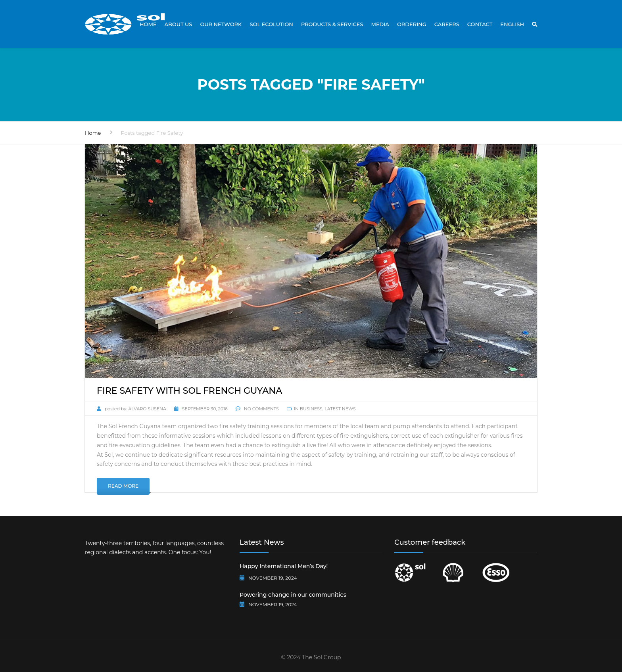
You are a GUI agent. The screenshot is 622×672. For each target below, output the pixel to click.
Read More (123, 486)
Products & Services (332, 24)
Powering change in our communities (293, 595)
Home (148, 24)
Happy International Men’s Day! (284, 566)
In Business (308, 409)
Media (380, 24)
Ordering (412, 24)
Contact (480, 24)
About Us (179, 24)
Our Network (221, 24)
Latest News (340, 409)
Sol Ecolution (271, 24)
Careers (447, 24)
